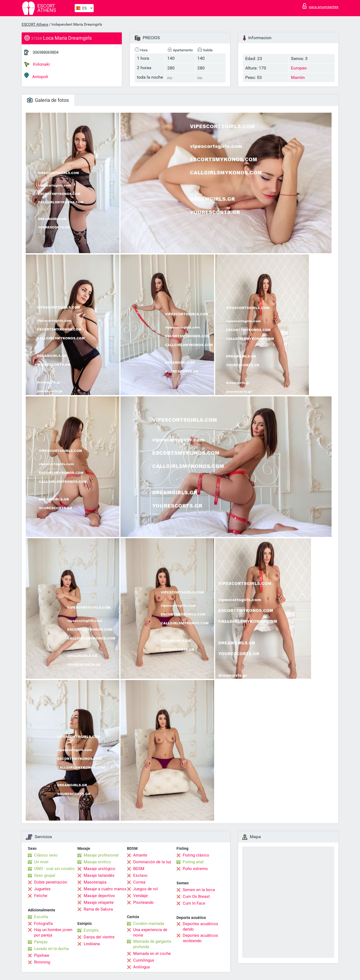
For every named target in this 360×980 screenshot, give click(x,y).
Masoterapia (95, 882)
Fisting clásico (196, 855)
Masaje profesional (101, 855)
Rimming (42, 962)
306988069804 (45, 52)
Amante (140, 855)
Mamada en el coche (152, 954)
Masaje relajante (99, 902)
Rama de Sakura (98, 909)
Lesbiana (92, 944)
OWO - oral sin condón (54, 869)
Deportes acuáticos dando (200, 927)
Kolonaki (37, 64)
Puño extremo (195, 869)
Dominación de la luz (152, 862)
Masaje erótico (97, 862)
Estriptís (91, 930)
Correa (139, 882)
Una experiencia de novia (150, 932)
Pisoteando (143, 902)
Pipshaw (42, 955)
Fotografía (43, 924)
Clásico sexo (46, 855)
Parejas (41, 942)
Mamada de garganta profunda (152, 944)
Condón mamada (149, 924)
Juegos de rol (145, 889)
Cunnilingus (144, 960)
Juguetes (42, 889)
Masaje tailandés (99, 875)
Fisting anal (193, 862)
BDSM (139, 869)
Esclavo (140, 875)
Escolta (41, 917)
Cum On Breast (196, 897)
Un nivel (41, 862)
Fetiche (41, 896)
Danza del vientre (99, 937)
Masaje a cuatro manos (105, 889)
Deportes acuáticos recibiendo (200, 938)
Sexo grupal (45, 875)
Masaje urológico (99, 869)
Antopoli (36, 76)
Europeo (299, 68)
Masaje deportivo (99, 896)
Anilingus (142, 967)
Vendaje (140, 896)
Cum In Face (194, 903)
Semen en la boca (199, 890)
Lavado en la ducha (51, 949)
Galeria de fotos (48, 100)
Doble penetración (51, 882)
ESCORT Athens (35, 24)
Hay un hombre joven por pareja (53, 932)
